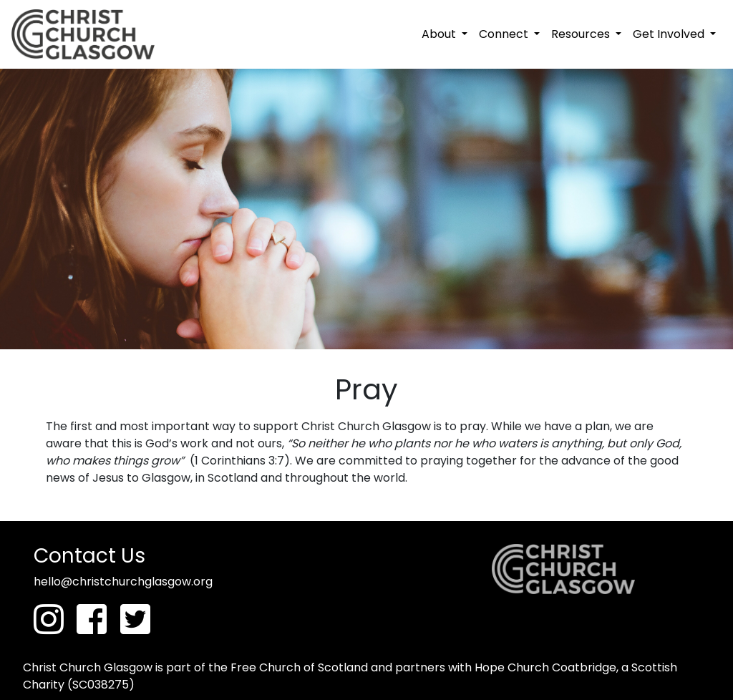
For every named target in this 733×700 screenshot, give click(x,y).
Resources (582, 34)
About (440, 34)
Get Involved (670, 34)
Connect (505, 34)
